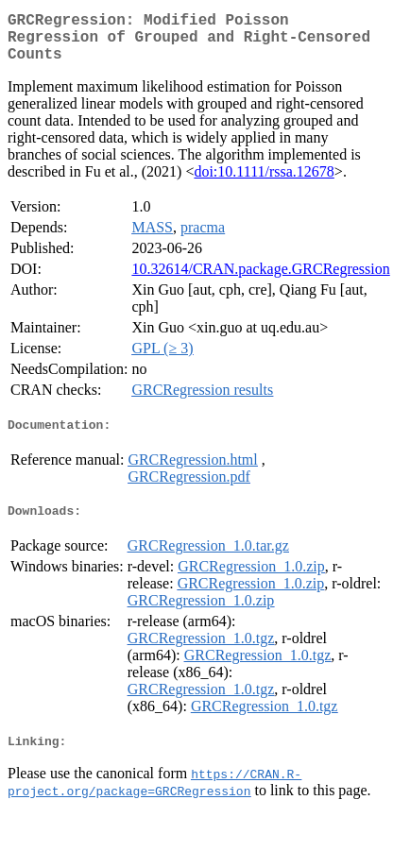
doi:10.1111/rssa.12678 (264, 183)
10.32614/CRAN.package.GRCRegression (260, 280)
